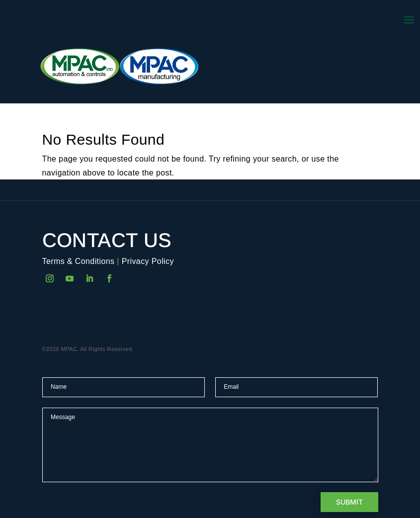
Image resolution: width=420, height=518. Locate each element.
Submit (349, 502)
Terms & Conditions (79, 261)
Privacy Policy (148, 261)
